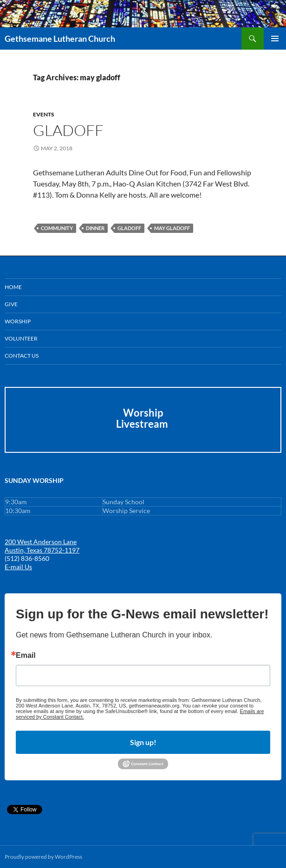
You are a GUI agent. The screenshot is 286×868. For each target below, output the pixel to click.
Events (44, 114)
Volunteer (21, 338)
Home (13, 287)
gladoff (129, 228)
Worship (18, 321)
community (57, 228)
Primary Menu (275, 39)
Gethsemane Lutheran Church (60, 39)
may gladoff (172, 228)
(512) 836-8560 (27, 558)
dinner (95, 228)
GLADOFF (68, 130)
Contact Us (22, 356)
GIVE (11, 304)
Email (26, 656)
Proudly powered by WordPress (43, 857)
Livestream (143, 424)
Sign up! (143, 742)
